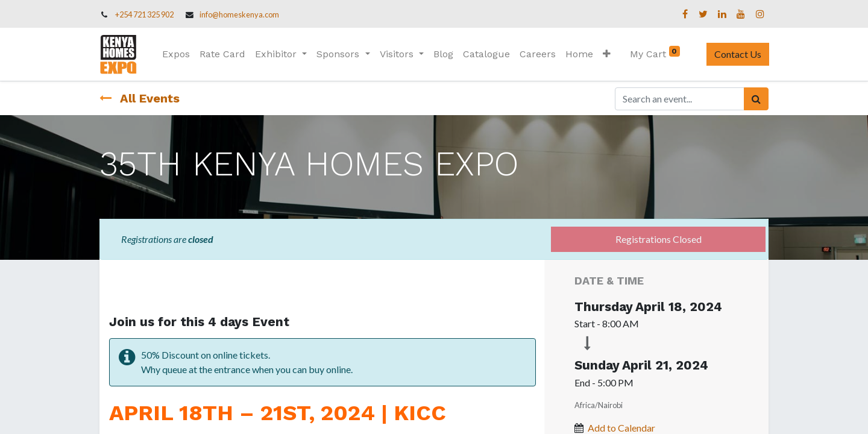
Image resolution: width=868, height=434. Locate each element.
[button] (607, 54)
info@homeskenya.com (239, 14)
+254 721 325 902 (144, 14)
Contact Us (737, 54)
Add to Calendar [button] (621, 428)
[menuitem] (177, 54)
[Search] (756, 99)
